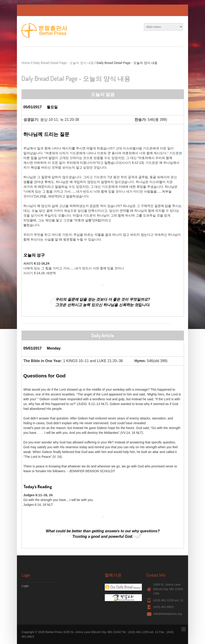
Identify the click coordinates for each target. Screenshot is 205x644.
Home (26, 63)
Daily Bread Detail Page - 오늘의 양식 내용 (63, 63)
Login (25, 586)
